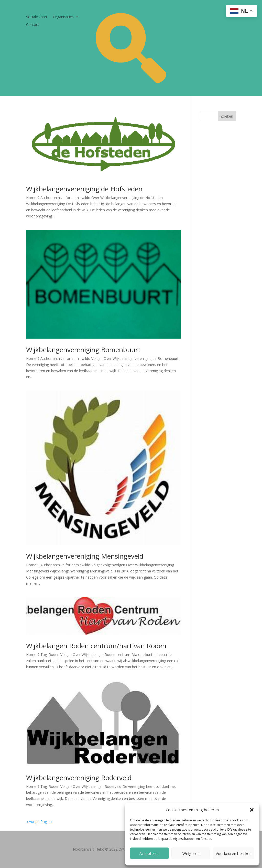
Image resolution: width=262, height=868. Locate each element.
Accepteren (150, 853)
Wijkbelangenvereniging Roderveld (79, 778)
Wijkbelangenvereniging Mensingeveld (85, 556)
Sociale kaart (37, 17)
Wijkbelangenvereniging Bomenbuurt (83, 350)
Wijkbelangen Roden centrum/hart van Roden (96, 646)
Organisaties (63, 17)
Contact (33, 25)
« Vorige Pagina (39, 822)
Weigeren (191, 853)
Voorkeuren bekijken (234, 853)
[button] (252, 810)
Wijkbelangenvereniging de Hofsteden (84, 189)
